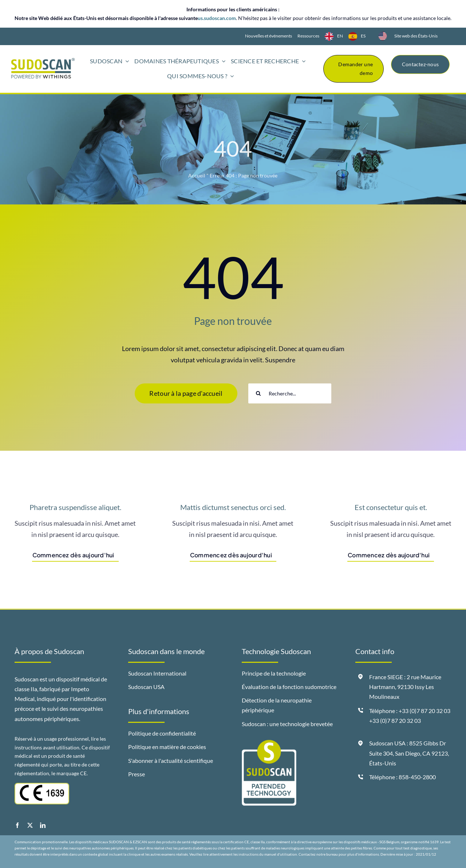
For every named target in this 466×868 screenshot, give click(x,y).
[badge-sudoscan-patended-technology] (269, 743)
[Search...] (290, 393)
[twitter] (30, 825)
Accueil (197, 177)
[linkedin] (43, 825)
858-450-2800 (417, 777)
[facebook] (17, 825)
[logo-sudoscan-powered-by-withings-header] (43, 61)
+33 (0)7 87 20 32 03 (395, 720)
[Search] (258, 393)
